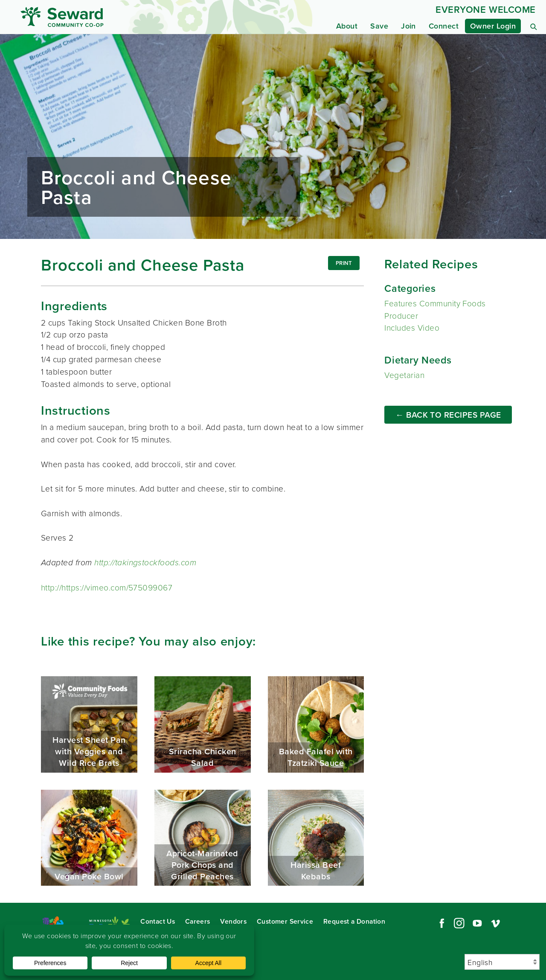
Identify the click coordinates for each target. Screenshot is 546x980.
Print (344, 263)
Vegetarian (404, 375)
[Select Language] (502, 962)
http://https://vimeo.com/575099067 (107, 587)
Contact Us (158, 921)
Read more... (273, 137)
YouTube (477, 923)
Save (379, 26)
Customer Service (285, 921)
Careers (198, 921)
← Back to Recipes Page (448, 415)
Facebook (441, 923)
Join (408, 26)
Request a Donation (354, 921)
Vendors (233, 921)
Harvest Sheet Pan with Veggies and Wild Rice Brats (89, 724)
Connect (444, 26)
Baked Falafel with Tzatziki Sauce (316, 724)
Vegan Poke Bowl (89, 838)
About (347, 26)
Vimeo (496, 923)
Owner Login (493, 26)
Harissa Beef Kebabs (316, 838)
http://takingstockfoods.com (145, 563)
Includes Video (412, 327)
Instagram (459, 923)
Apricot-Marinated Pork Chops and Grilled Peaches (203, 838)
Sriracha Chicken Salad (203, 724)
